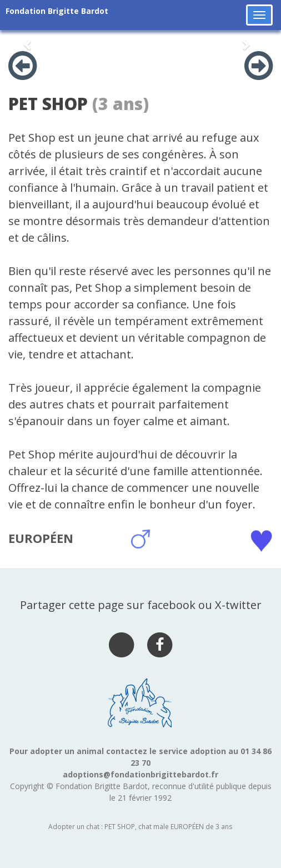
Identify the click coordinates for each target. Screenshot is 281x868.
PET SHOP (48, 104)
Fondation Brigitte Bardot (57, 11)
